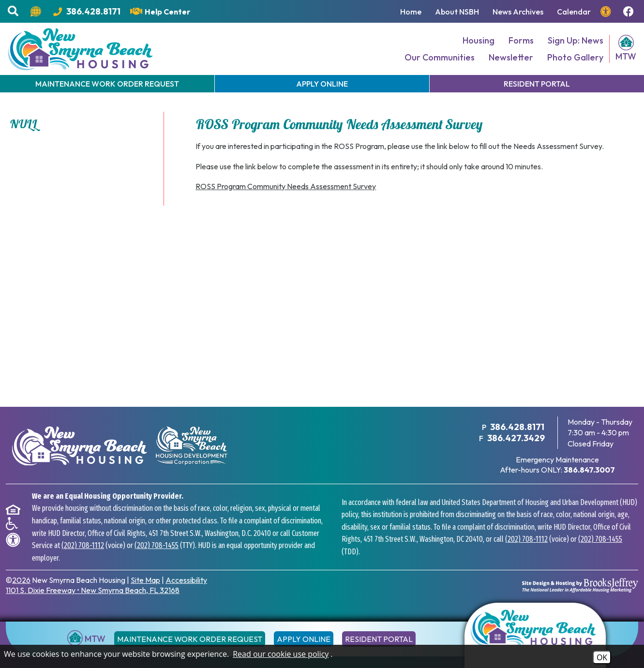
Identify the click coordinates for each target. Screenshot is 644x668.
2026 (21, 580)
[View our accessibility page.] (607, 12)
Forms (521, 40)
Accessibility (186, 580)
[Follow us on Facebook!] (630, 12)
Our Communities (440, 57)
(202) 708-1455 (157, 545)
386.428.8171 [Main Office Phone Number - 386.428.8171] (517, 427)
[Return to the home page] (535, 635)
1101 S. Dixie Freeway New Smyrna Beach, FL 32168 (93, 590)
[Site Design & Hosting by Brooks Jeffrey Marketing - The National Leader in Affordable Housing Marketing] (580, 585)
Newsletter (511, 57)
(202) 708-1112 (83, 545)
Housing (479, 40)
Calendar (574, 12)
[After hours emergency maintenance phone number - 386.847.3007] (589, 470)
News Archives (518, 12)
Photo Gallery (575, 57)
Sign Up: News (576, 40)
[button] (14, 11)
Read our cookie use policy (281, 654)
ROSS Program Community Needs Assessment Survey (286, 186)
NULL (23, 124)
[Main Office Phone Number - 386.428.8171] (87, 11)
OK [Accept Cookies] (602, 657)
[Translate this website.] (37, 12)
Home (411, 12)
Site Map (145, 580)
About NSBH (457, 12)
